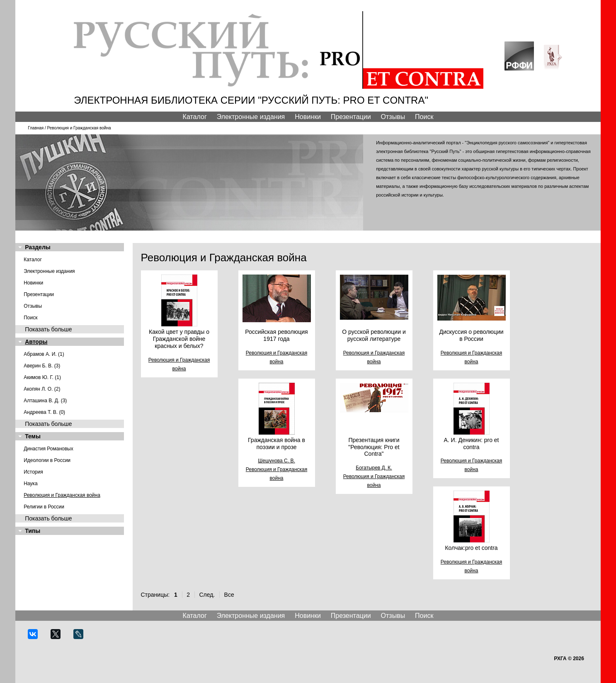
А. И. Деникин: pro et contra (471, 444)
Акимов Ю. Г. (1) (42, 377)
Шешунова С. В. (276, 461)
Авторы (36, 342)
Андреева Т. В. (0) (44, 412)
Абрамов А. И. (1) (44, 354)
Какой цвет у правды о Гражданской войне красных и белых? (179, 339)
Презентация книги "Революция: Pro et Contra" (374, 447)
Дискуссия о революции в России (471, 335)
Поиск (424, 117)
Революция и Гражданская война (62, 495)
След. (207, 595)
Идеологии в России (47, 460)
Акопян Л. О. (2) (42, 389)
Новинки (308, 117)
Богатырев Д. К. (374, 468)
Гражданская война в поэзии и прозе (276, 444)
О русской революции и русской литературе (374, 335)
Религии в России (44, 507)
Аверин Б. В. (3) (42, 366)
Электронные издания (251, 117)
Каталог (195, 117)
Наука (30, 484)
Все (229, 595)
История (33, 472)
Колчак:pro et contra (471, 548)
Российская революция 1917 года (276, 335)
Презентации (351, 117)
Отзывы (393, 117)
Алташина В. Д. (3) (45, 401)
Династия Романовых (49, 449)
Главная (36, 128)
